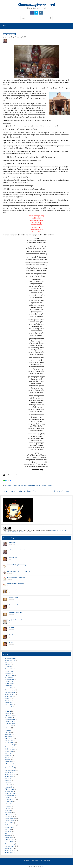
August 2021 (9, 707)
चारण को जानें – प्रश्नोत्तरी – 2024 (15, 590)
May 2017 (8, 808)
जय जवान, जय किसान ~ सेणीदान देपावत (16, 584)
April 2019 (8, 760)
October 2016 (9, 823)
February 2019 (9, 764)
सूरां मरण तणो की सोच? (13, 542)
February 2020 (9, 738)
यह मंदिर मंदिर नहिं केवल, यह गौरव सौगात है (18, 620)
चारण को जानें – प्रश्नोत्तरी (14, 598)
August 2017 (9, 802)
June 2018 (8, 781)
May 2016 (8, 833)
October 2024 (9, 669)
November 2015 (10, 846)
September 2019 (10, 749)
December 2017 (10, 793)
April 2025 (8, 667)
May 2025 (8, 665)
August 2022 (9, 696)
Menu (4, 26)
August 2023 (9, 684)
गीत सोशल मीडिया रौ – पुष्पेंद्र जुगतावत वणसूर (17, 565)
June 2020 (8, 730)
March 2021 (8, 713)
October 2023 (9, 682)
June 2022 (8, 698)
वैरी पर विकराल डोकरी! (13, 605)
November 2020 (10, 720)
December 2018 (10, 768)
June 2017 (8, 806)
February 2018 (9, 789)
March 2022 (8, 703)
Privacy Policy (46, 860)
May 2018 (8, 783)
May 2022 (8, 701)
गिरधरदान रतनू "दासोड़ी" (20, 37)
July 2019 (8, 753)
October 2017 (9, 798)
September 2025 (10, 660)
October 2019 (9, 747)
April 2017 (8, 810)
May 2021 (8, 709)
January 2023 (9, 688)
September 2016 (10, 825)
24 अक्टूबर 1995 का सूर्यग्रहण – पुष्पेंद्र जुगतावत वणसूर (19, 571)
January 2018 (9, 791)
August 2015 (9, 852)
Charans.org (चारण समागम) (37, 5)
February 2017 (9, 814)
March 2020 (9, 736)
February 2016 (9, 840)
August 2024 (9, 671)
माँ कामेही (50, 485)
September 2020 (10, 724)
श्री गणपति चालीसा (12, 635)
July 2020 (8, 728)
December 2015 (10, 844)
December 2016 (10, 819)
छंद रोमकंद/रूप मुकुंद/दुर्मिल (28, 485)
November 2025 (10, 658)
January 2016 (9, 842)
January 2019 (9, 766)
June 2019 (8, 755)
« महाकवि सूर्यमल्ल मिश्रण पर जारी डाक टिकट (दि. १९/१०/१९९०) (20, 491)
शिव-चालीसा (11, 628)
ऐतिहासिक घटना (9, 485)
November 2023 (10, 679)
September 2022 (10, 694)
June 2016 (8, 831)
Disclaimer (35, 860)
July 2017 (8, 804)
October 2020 (9, 722)
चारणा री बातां (17, 485)
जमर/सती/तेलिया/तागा (41, 485)
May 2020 (8, 732)
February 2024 (9, 675)
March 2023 (8, 686)
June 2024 (8, 673)
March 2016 (8, 838)
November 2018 (10, 770)
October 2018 (9, 772)
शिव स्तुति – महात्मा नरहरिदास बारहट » (60, 491)
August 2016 (9, 827)
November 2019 (10, 745)
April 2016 (8, 836)
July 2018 (8, 779)
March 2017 (8, 812)
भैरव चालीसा (11, 642)
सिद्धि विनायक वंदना (13, 557)
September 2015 (10, 850)
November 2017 (10, 795)
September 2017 (10, 800)
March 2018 (8, 787)
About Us (26, 860)
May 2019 (8, 758)
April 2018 (8, 785)
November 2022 (10, 692)
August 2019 (9, 751)
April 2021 (8, 711)
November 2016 (10, 821)
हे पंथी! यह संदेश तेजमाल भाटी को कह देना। (17, 550)
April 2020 (8, 734)
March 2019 (8, 762)
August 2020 (9, 726)
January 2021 (9, 717)
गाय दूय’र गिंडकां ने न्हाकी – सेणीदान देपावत (16, 577)
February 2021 (9, 715)
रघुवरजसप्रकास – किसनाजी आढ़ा (15, 613)
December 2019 (10, 743)
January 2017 (9, 817)
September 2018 (10, 774)
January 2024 (9, 677)
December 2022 (10, 690)
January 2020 (9, 741)
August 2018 (9, 777)
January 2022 (9, 705)
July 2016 (8, 829)
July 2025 (8, 663)
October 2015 (9, 848)
